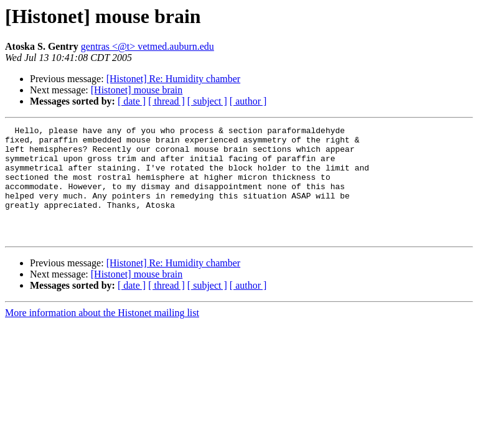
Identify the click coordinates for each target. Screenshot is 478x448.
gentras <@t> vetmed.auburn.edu (148, 46)
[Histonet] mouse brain (137, 90)
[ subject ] (207, 101)
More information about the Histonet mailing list (102, 335)
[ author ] (248, 101)
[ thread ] (166, 101)
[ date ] (132, 101)
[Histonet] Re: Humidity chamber (174, 79)
